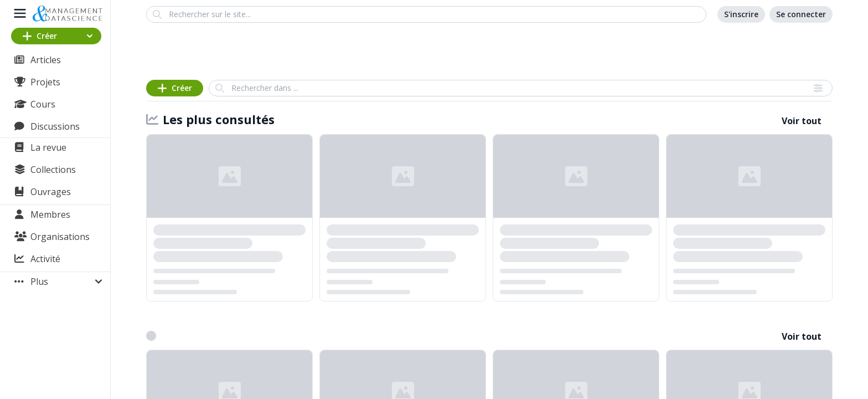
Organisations (60, 237)
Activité (45, 259)
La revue (48, 147)
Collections (53, 170)
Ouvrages (51, 192)
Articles (46, 60)
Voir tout (802, 121)
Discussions (55, 126)
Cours (43, 104)
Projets (45, 82)
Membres (50, 214)
